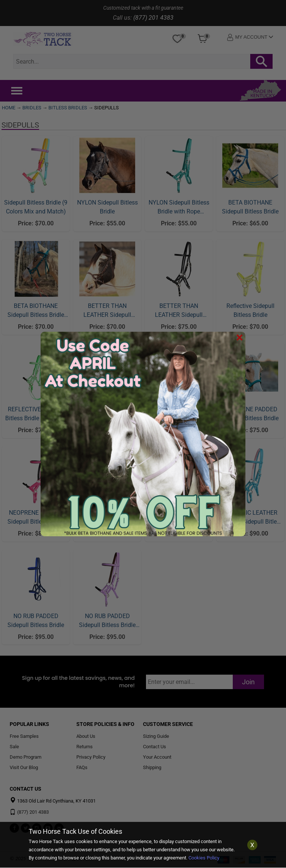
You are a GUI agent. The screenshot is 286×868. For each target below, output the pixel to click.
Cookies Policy (204, 858)
